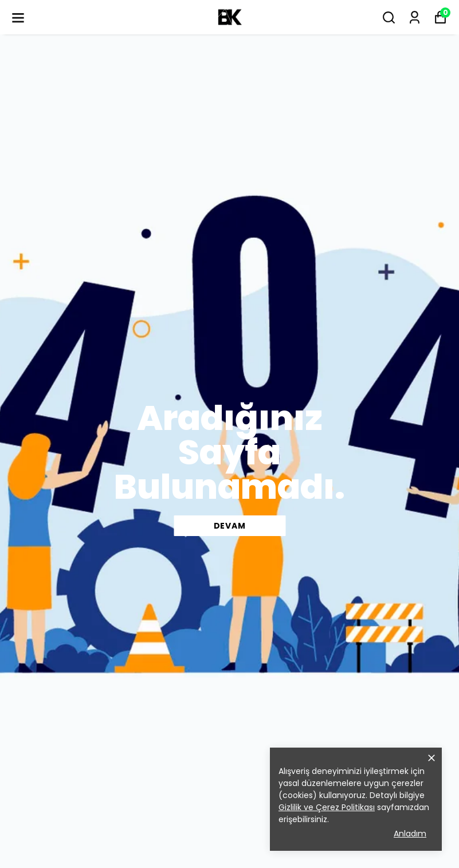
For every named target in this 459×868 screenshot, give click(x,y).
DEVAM (230, 526)
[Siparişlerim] (415, 17)
